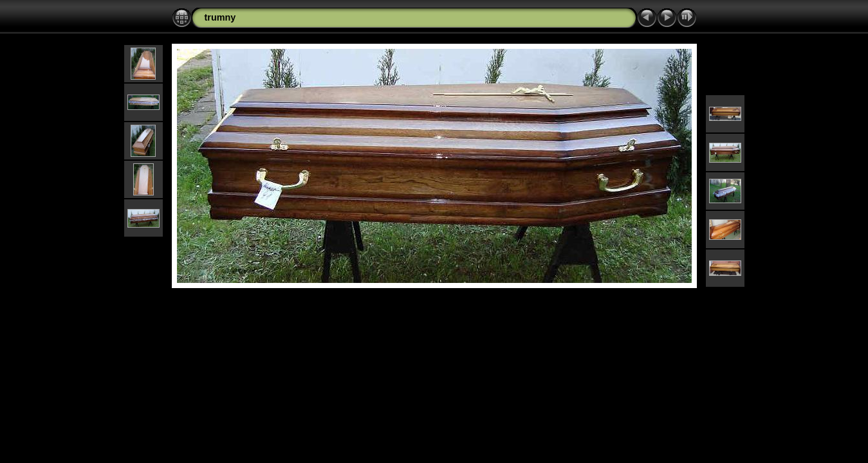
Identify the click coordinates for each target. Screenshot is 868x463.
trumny (220, 17)
